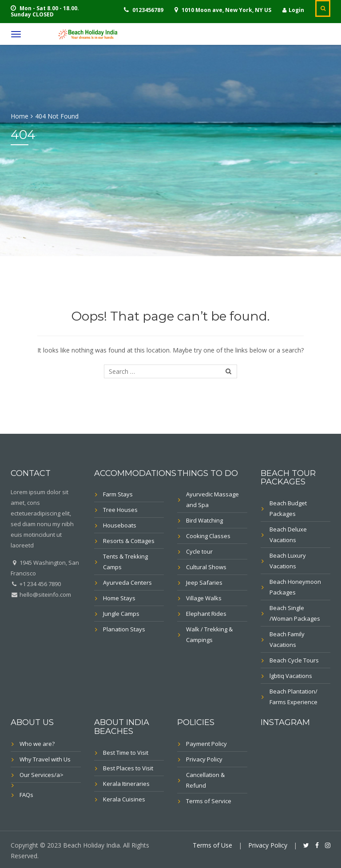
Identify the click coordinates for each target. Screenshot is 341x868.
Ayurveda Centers (127, 583)
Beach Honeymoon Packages (295, 587)
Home (20, 116)
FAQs (26, 795)
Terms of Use (212, 845)
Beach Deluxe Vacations (288, 535)
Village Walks (204, 598)
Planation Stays (124, 629)
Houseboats (120, 525)
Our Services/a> (42, 775)
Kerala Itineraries (126, 784)
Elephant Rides (206, 614)
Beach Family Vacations (287, 639)
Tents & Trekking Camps (125, 562)
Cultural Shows (206, 567)
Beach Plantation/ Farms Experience (293, 697)
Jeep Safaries (204, 583)
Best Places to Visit (128, 768)
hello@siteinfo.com (45, 595)
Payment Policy (206, 744)
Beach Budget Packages (288, 508)
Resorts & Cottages (129, 541)
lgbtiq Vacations (291, 676)
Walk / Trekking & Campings (209, 634)
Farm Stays (118, 494)
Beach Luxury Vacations (288, 561)
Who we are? (37, 744)
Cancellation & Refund (205, 780)
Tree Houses (120, 510)
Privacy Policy (204, 759)
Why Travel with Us (45, 759)
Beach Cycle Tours (294, 660)
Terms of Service (209, 801)
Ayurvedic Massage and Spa (212, 499)
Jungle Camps (121, 614)
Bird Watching (204, 520)
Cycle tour (199, 551)
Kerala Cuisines (124, 799)
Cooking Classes (208, 536)
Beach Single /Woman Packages (295, 613)
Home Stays (119, 598)
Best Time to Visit (126, 753)
